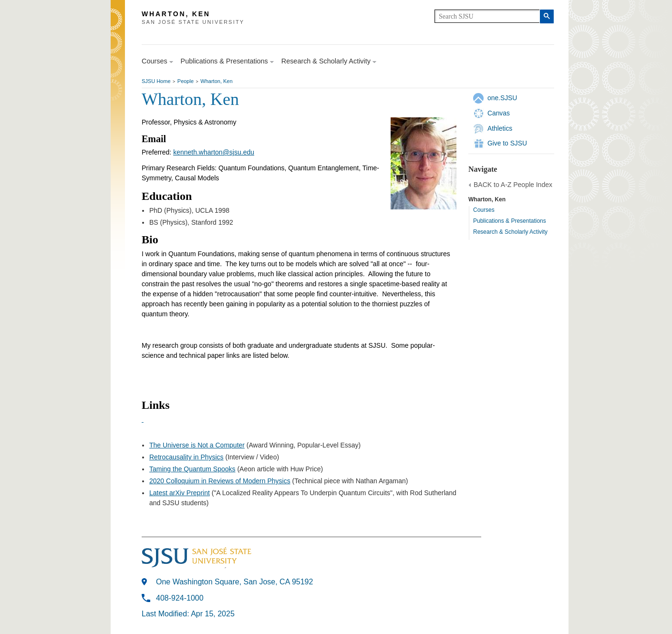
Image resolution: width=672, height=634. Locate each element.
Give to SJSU (507, 143)
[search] (487, 16)
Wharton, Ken (216, 81)
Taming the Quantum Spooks (192, 469)
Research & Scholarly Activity (510, 232)
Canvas (499, 113)
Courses (484, 210)
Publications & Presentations (510, 221)
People (186, 81)
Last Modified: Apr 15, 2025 (188, 614)
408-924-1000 (180, 598)
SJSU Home (156, 81)
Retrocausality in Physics (186, 457)
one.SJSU (502, 98)
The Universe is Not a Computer (197, 445)
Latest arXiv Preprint (180, 493)
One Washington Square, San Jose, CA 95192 (234, 582)
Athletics (500, 128)
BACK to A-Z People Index (513, 185)
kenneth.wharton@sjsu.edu (214, 152)
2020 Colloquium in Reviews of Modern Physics (220, 481)
